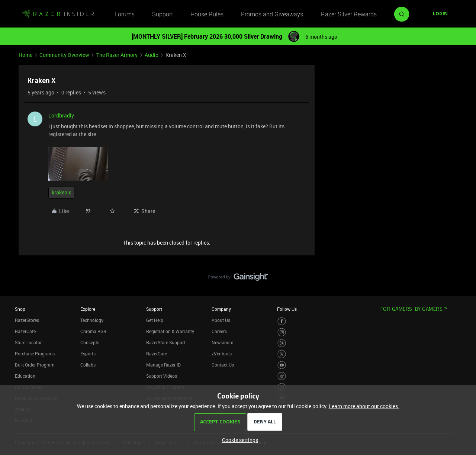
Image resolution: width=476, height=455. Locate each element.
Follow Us (287, 309)
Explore (88, 309)
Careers (219, 331)
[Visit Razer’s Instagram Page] (282, 332)
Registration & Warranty (170, 331)
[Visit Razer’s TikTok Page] (282, 376)
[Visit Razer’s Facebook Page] (282, 321)
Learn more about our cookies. (364, 406)
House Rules (207, 14)
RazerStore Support (166, 342)
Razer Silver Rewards (349, 14)
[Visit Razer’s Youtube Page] (282, 365)
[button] (440, 14)
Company (221, 309)
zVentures (222, 354)
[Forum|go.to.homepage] (58, 14)
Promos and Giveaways (272, 14)
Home (25, 55)
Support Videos (162, 376)
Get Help (155, 320)
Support (163, 14)
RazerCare (157, 354)
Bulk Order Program (35, 365)
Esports (88, 354)
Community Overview (64, 55)
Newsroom (222, 342)
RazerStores (27, 320)
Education (25, 376)
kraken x (61, 192)
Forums (125, 14)
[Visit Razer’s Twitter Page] (282, 354)
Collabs (88, 365)
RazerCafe (25, 331)
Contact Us (223, 365)
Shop (20, 309)
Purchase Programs (35, 354)
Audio (152, 55)
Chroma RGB (93, 331)
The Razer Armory (117, 55)
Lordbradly (61, 115)
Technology (92, 320)
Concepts (90, 342)
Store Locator (28, 342)
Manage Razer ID (163, 365)
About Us (221, 320)
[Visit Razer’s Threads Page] (282, 343)
